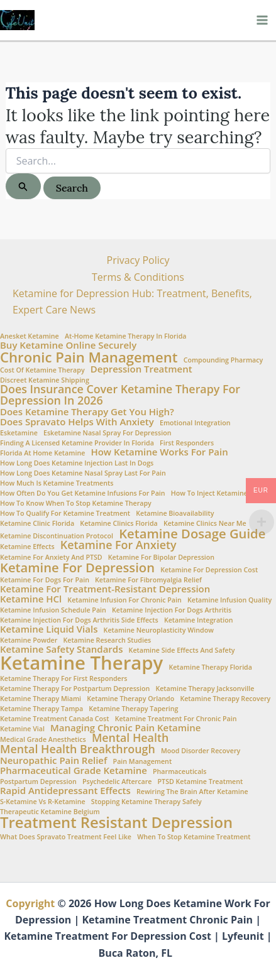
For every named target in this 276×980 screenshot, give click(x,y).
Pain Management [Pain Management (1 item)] (143, 762)
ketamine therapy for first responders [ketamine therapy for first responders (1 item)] (64, 679)
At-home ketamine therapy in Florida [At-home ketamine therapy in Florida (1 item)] (126, 336)
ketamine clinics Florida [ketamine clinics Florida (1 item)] (119, 524)
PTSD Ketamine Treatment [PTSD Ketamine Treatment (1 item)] (201, 782)
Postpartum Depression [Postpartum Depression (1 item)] (38, 782)
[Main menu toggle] (262, 20)
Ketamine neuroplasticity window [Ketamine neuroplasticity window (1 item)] (159, 630)
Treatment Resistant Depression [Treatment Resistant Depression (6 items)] (116, 823)
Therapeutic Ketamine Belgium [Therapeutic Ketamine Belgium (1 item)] (50, 812)
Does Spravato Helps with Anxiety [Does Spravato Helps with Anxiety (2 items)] (77, 422)
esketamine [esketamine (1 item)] (19, 433)
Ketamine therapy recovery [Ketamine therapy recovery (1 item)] (225, 699)
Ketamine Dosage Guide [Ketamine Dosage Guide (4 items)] (192, 533)
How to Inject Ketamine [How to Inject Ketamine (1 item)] (209, 493)
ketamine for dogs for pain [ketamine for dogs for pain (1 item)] (45, 580)
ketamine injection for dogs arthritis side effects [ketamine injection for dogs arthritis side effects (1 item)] (79, 620)
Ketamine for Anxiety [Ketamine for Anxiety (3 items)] (119, 545)
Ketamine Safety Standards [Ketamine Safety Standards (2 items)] (61, 649)
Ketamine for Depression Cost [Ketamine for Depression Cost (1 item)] (209, 570)
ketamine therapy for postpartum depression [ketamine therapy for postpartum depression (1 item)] (75, 689)
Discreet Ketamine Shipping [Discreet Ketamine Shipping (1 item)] (45, 380)
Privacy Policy (138, 260)
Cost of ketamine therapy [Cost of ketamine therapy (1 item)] (42, 370)
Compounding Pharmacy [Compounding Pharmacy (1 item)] (224, 360)
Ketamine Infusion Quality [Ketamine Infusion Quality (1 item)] (229, 600)
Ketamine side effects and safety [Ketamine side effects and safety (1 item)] (182, 651)
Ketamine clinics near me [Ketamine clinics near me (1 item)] (205, 524)
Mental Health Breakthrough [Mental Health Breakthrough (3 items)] (78, 749)
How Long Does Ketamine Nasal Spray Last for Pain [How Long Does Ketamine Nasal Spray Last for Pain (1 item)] (83, 473)
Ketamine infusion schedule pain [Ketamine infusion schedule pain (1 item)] (53, 610)
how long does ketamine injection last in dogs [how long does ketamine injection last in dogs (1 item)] (77, 463)
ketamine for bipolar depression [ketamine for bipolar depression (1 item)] (161, 558)
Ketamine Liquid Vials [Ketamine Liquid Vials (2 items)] (49, 629)
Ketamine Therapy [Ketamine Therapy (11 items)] (81, 663)
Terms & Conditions (138, 277)
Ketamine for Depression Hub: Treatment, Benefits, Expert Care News (132, 302)
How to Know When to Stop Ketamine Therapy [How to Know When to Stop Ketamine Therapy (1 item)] (76, 504)
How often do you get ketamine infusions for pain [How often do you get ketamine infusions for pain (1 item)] (83, 493)
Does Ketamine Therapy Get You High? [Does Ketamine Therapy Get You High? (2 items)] (87, 412)
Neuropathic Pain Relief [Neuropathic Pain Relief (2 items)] (53, 760)
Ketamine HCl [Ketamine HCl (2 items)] (31, 599)
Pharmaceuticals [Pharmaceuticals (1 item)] (179, 772)
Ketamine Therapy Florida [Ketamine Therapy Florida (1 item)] (210, 667)
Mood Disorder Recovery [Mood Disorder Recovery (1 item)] (201, 751)
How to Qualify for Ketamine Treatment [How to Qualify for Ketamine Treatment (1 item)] (65, 514)
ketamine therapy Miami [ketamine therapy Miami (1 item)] (41, 699)
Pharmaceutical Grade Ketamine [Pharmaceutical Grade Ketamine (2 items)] (74, 770)
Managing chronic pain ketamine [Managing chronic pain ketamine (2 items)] (125, 728)
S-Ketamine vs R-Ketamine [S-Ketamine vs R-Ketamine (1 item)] (43, 802)
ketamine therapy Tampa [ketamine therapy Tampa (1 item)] (41, 709)
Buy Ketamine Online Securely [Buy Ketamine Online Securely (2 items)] (68, 345)
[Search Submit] (23, 186)
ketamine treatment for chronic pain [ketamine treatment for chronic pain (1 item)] (176, 719)
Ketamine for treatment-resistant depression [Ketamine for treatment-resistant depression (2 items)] (105, 589)
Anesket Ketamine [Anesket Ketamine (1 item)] (30, 336)
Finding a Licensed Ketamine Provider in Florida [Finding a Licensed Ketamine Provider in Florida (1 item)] (77, 443)
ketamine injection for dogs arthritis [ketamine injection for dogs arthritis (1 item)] (172, 610)
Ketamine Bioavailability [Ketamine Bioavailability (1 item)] (175, 514)
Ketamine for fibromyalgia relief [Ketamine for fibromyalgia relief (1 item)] (148, 580)
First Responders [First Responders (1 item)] (187, 443)
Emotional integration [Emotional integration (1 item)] (195, 423)
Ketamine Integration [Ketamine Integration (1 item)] (199, 620)
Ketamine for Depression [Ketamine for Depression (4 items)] (77, 567)
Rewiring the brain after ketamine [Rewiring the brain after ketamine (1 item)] (192, 792)
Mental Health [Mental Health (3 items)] (130, 738)
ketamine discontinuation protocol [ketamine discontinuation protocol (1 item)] (57, 536)
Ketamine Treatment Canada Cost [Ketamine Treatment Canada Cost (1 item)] (55, 719)
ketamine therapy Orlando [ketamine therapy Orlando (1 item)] (130, 699)
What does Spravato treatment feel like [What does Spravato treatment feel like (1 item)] (66, 837)
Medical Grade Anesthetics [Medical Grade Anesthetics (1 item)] (43, 740)
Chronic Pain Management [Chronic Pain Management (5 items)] (89, 357)
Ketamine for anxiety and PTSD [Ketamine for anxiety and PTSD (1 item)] (51, 558)
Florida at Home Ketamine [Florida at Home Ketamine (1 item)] (42, 453)
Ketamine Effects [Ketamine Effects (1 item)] (27, 547)
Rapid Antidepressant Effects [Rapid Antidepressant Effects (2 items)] (65, 791)
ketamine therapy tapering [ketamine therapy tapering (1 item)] (133, 709)
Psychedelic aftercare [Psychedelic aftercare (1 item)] (117, 782)
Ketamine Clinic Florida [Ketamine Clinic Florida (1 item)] (37, 524)
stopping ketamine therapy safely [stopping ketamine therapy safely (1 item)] (146, 802)
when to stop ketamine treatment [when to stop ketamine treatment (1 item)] (194, 837)
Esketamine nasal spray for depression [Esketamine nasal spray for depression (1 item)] (107, 433)
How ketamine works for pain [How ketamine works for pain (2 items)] (159, 452)
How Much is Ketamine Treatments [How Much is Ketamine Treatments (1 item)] (57, 483)
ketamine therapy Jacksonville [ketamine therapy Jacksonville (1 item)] (205, 689)
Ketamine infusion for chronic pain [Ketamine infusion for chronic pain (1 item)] (124, 600)
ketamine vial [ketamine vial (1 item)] (22, 729)
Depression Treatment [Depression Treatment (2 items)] (141, 369)
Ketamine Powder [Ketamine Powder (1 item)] (29, 640)
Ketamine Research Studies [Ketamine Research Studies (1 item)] (107, 640)
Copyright (30, 903)
